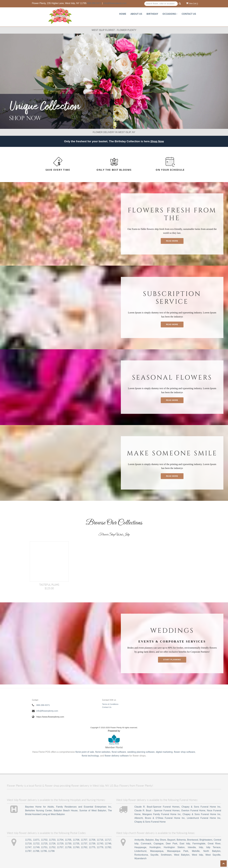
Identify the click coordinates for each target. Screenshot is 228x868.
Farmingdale (199, 844)
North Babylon (212, 851)
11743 (100, 844)
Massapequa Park (178, 851)
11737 (84, 844)
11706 (76, 840)
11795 (44, 851)
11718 (28, 844)
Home (123, 14)
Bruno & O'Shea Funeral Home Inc (165, 818)
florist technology (90, 756)
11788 (36, 851)
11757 (60, 847)
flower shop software (185, 752)
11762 (84, 847)
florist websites (103, 752)
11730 (68, 844)
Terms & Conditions (110, 704)
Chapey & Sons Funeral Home (150, 822)
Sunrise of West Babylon (93, 811)
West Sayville (213, 855)
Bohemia (181, 840)
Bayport (171, 840)
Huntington (155, 847)
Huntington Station (174, 847)
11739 (92, 844)
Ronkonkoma (141, 855)
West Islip (197, 855)
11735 (76, 844)
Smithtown (166, 855)
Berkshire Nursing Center (38, 811)
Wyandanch (140, 858)
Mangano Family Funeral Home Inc (162, 814)
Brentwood (193, 840)
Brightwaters (206, 840)
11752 (52, 847)
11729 (60, 844)
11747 (28, 847)
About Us (136, 14)
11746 (108, 844)
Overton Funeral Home (193, 811)
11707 (84, 840)
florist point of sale (85, 752)
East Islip (185, 844)
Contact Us (189, 14)
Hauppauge (140, 847)
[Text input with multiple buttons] (161, 4)
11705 (68, 840)
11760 (76, 847)
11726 (52, 844)
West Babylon (182, 855)
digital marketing (164, 752)
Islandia (192, 847)
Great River (214, 844)
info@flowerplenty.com (115, 3)
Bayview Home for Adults (39, 807)
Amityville (139, 840)
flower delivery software (117, 756)
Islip (201, 847)
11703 (52, 840)
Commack (146, 844)
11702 (44, 840)
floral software (119, 752)
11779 (100, 847)
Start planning (172, 660)
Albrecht (139, 818)
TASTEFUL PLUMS (49, 585)
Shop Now (157, 141)
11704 (60, 840)
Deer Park (172, 844)
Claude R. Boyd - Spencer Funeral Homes (157, 811)
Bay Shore (161, 840)
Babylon (150, 840)
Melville (196, 851)
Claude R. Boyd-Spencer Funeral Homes (157, 807)
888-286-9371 (94, 3)
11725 (44, 844)
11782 (108, 847)
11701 (28, 840)
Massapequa (157, 851)
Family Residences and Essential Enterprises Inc (84, 807)
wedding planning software (141, 752)
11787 (28, 851)
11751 (44, 847)
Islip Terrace (213, 847)
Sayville (154, 855)
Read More (172, 241)
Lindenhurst (140, 851)
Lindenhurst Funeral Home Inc (204, 818)
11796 (51, 851)
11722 (36, 844)
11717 (108, 840)
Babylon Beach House (66, 811)
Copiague (159, 844)
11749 (36, 847)
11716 (100, 840)
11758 (68, 847)
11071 (36, 840)
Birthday (152, 14)
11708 (92, 840)
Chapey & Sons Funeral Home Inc (201, 807)
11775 (92, 847)
